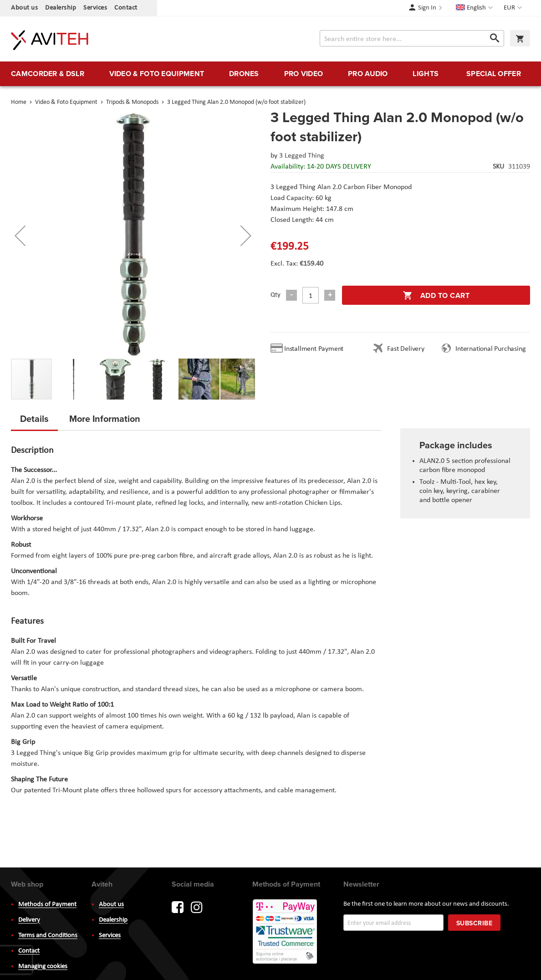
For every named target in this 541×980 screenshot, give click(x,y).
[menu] (270, 74)
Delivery (29, 920)
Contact (126, 8)
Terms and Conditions (48, 936)
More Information (105, 418)
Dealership (61, 8)
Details (34, 418)
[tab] (34, 421)
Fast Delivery (406, 349)
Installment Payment (316, 349)
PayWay (286, 932)
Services (95, 8)
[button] (514, 8)
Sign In (427, 8)
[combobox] (412, 38)
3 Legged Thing (302, 156)
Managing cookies (43, 967)
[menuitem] (48, 74)
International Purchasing (492, 349)
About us (24, 8)
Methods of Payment (47, 905)
